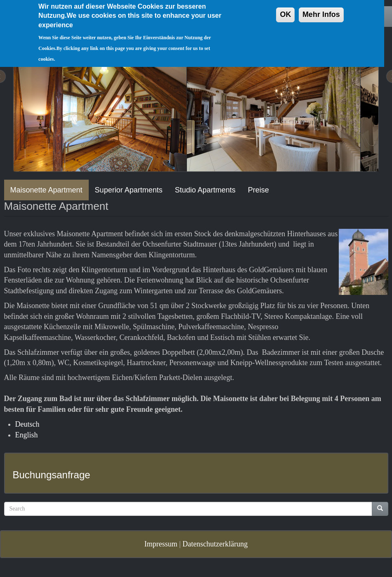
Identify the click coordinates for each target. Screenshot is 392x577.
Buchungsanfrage (52, 475)
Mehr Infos (321, 9)
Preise (259, 190)
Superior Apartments (129, 190)
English (27, 435)
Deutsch (27, 424)
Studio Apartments (205, 190)
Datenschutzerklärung (215, 544)
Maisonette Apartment (46, 190)
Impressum (161, 544)
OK (285, 9)
